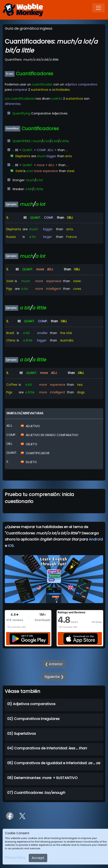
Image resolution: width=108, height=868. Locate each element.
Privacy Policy (15, 858)
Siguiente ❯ (54, 677)
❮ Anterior (54, 664)
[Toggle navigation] (98, 8)
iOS (11, 546)
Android (96, 539)
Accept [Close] (38, 858)
